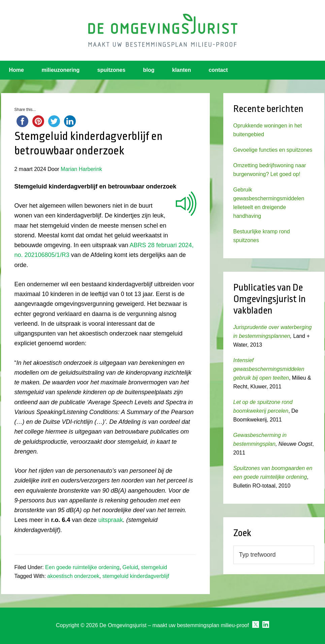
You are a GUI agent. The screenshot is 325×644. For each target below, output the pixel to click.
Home (17, 70)
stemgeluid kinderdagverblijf (136, 576)
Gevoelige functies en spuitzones (273, 150)
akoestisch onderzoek (73, 576)
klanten (182, 70)
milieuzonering (60, 70)
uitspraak (111, 520)
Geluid (130, 567)
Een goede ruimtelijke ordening (82, 567)
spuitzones (111, 70)
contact (218, 70)
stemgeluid (154, 567)
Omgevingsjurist (163, 30)
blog (149, 70)
